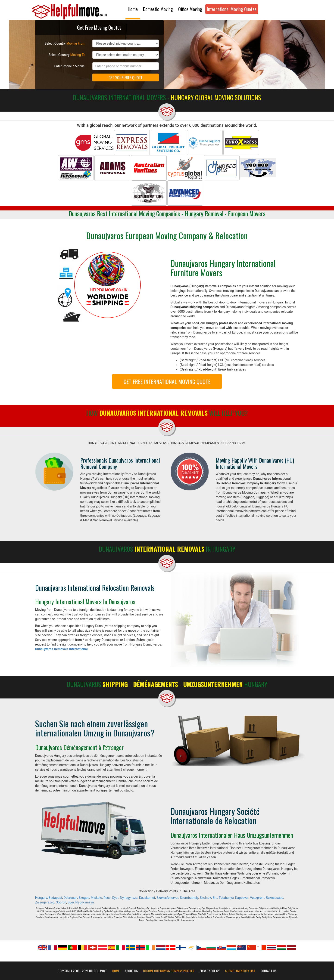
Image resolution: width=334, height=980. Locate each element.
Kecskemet (147, 898)
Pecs (107, 898)
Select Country (65, 43)
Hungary (41, 898)
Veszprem (257, 898)
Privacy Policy (210, 971)
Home (133, 9)
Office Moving (190, 9)
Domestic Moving (158, 9)
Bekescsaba (275, 898)
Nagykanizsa (85, 902)
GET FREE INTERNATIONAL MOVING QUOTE (167, 381)
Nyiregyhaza (129, 898)
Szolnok (205, 898)
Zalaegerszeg (45, 902)
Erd (215, 898)
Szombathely (189, 898)
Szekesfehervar (167, 898)
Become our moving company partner (169, 971)
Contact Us (268, 971)
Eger (71, 902)
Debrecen (70, 898)
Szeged (84, 898)
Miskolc (96, 898)
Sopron (61, 902)
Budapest (55, 898)
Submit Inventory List (240, 971)
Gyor (115, 898)
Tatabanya (226, 898)
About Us (131, 971)
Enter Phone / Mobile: (70, 66)
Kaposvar (242, 898)
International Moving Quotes (232, 9)
